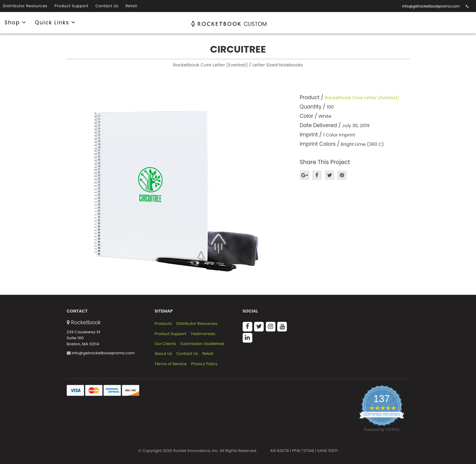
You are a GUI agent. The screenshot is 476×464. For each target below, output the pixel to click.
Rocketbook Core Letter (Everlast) (362, 98)
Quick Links (55, 22)
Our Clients (165, 344)
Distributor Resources (25, 6)
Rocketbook (86, 322)
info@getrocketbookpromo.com (431, 6)
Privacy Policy (204, 364)
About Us (163, 354)
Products (163, 324)
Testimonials (203, 334)
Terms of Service (171, 364)
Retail (132, 6)
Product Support (72, 6)
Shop (15, 22)
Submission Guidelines (202, 344)
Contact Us (107, 6)
